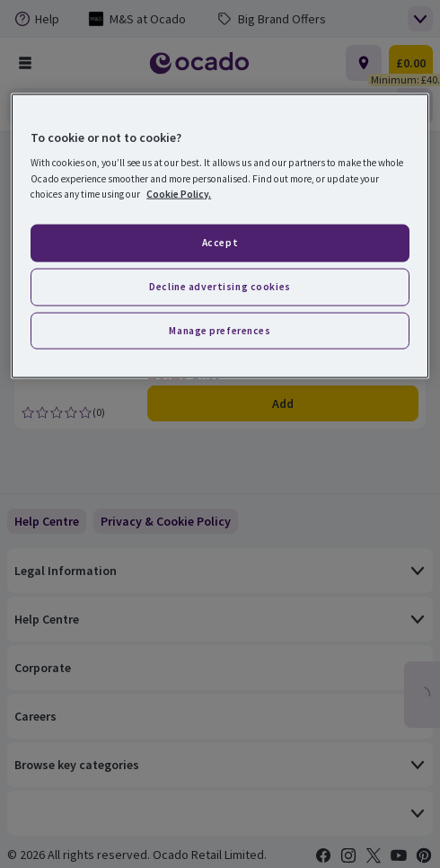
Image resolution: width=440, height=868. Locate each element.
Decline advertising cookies (220, 286)
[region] (220, 236)
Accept (220, 242)
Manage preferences (220, 330)
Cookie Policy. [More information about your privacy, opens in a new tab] (179, 193)
